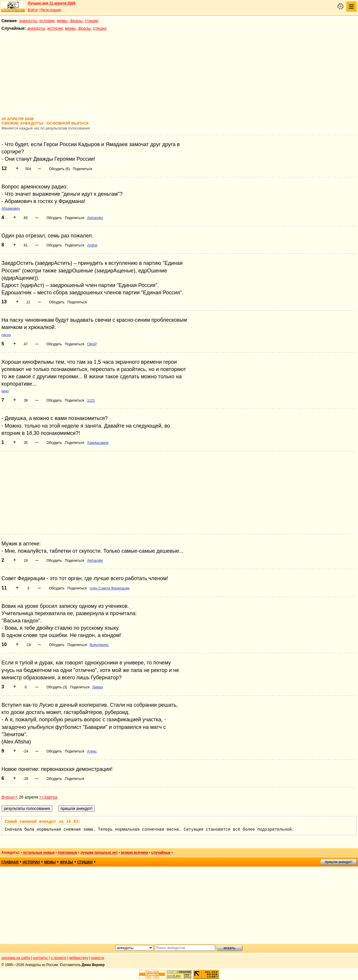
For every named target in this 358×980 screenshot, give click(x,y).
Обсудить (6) (59, 169)
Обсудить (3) (57, 687)
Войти (33, 10)
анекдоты (28, 21)
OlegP (92, 344)
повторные (67, 853)
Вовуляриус (99, 645)
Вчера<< (10, 797)
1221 (91, 400)
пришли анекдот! (338, 862)
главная (10, 862)
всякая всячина (134, 853)
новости (98, 958)
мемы (62, 21)
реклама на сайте (16, 958)
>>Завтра (48, 797)
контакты (41, 958)
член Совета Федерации (110, 588)
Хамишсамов (98, 443)
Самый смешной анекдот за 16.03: (43, 822)
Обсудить (54, 218)
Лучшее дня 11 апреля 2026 (52, 3)
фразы (76, 21)
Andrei (92, 245)
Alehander (95, 218)
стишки (92, 21)
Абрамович (11, 209)
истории (47, 21)
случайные (161, 853)
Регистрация (51, 10)
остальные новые (39, 853)
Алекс (92, 751)
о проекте (59, 958)
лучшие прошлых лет (99, 853)
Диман (98, 687)
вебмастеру (79, 958)
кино (5, 391)
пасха (6, 335)
